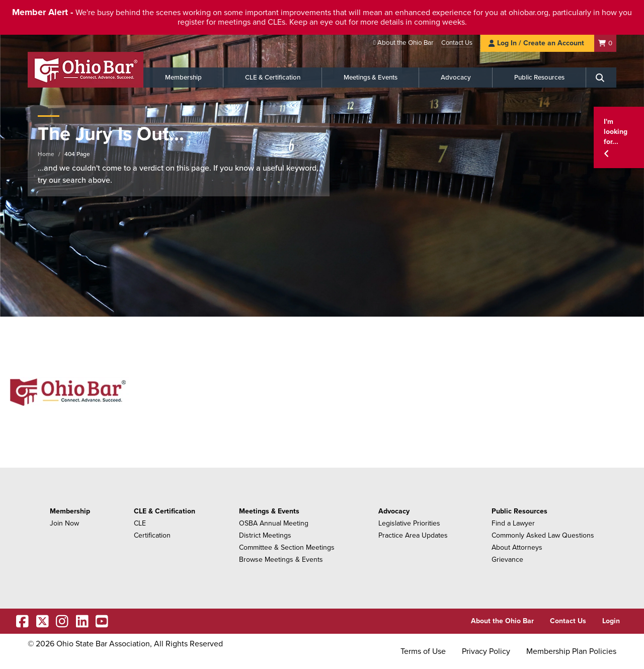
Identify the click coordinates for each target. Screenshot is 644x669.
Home (46, 154)
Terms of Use (423, 651)
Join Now (64, 523)
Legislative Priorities (409, 523)
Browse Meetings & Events (281, 560)
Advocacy (456, 78)
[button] (619, 138)
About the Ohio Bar (405, 43)
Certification (152, 535)
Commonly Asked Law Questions (543, 535)
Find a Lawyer (513, 523)
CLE (140, 523)
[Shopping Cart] (605, 43)
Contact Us (457, 43)
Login (611, 621)
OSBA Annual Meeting (274, 523)
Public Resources (539, 78)
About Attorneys (517, 547)
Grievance (507, 560)
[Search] (601, 78)
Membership (183, 78)
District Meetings (265, 535)
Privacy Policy (486, 651)
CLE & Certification (273, 78)
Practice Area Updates (413, 535)
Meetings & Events (371, 78)
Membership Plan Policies (571, 651)
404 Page (77, 154)
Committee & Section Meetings (287, 547)
